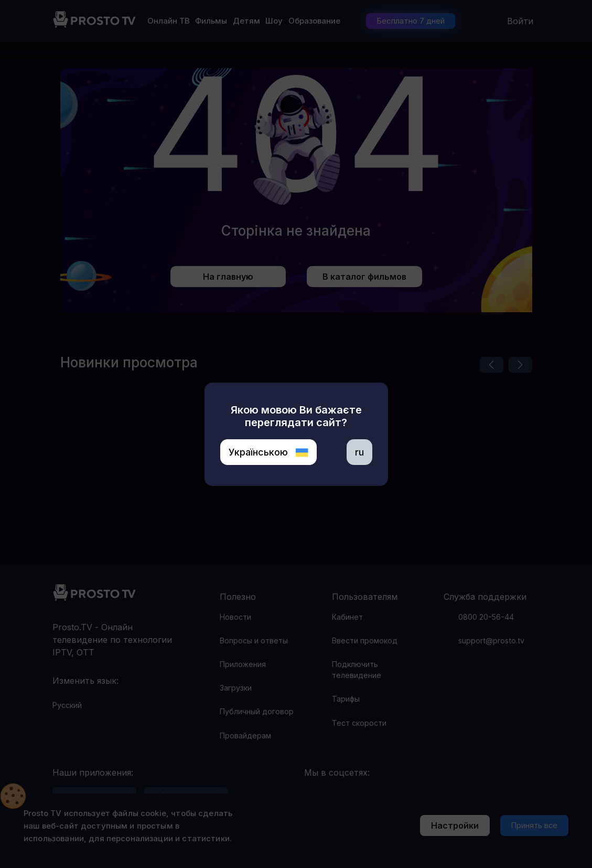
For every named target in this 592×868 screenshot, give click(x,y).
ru (359, 452)
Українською (269, 452)
